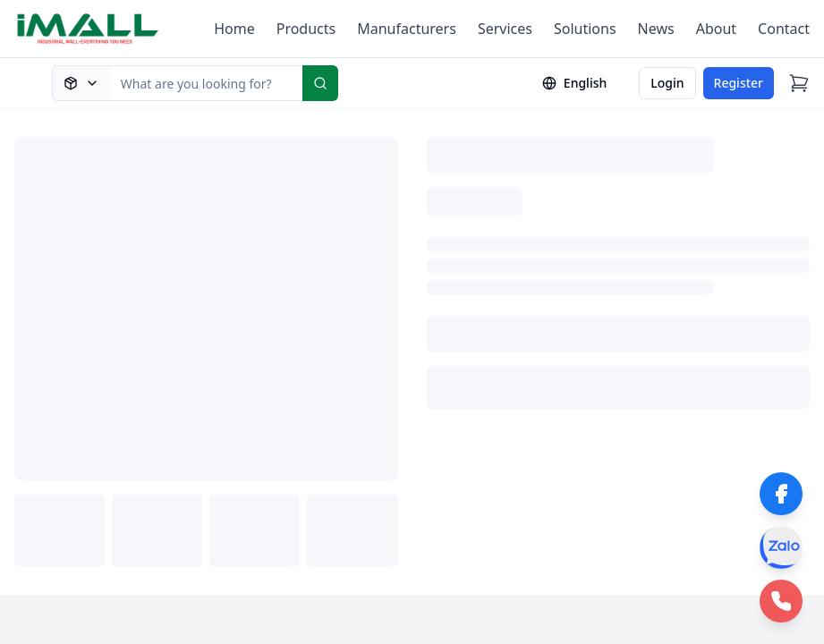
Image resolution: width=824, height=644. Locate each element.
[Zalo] (781, 547)
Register (739, 83)
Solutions (585, 29)
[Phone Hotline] (781, 601)
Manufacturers (407, 29)
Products (306, 29)
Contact (784, 29)
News (656, 29)
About (716, 29)
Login (667, 83)
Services (505, 29)
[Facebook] (781, 494)
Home (234, 29)
